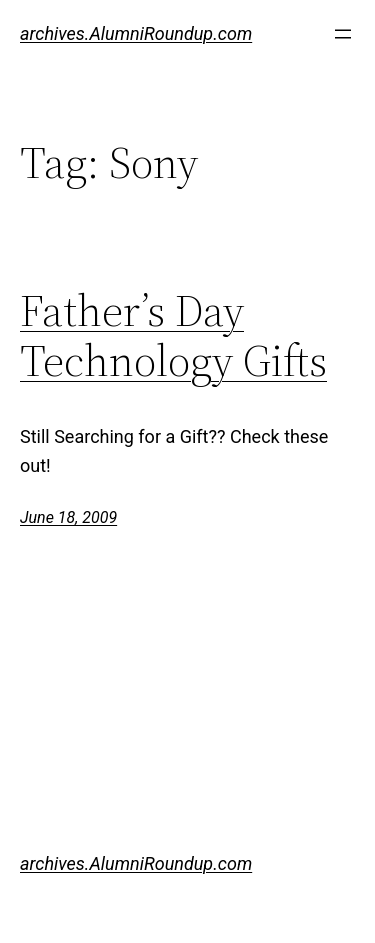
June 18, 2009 (68, 517)
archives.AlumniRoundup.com (136, 33)
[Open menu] (343, 34)
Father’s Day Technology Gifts (173, 336)
